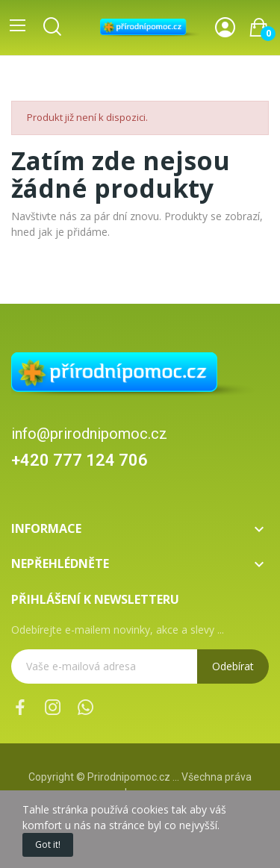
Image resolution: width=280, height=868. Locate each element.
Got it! (48, 844)
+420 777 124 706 (80, 460)
